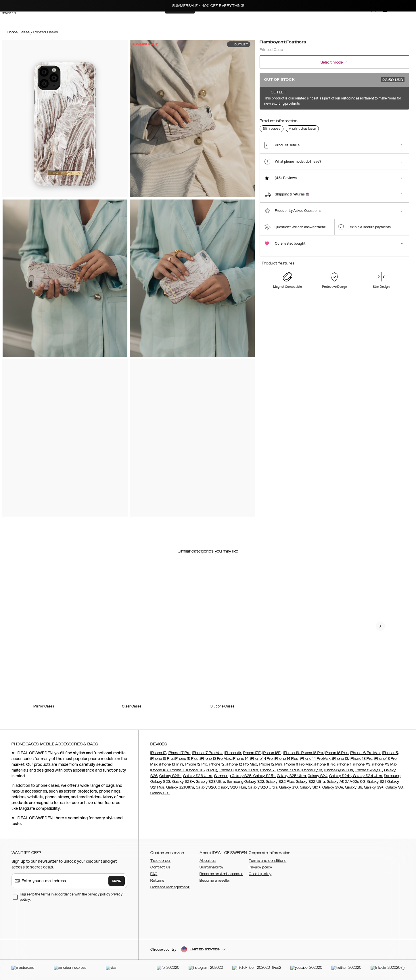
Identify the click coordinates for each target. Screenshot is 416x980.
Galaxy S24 (318, 776)
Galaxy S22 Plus (280, 782)
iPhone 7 (268, 770)
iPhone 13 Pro (361, 759)
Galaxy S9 (354, 787)
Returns (157, 881)
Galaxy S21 (376, 782)
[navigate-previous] (380, 626)
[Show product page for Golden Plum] (332, 120)
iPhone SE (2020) (202, 770)
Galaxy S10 (288, 787)
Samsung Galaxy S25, (233, 776)
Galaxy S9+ (374, 787)
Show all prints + (395, 99)
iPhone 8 (226, 770)
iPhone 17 (158, 753)
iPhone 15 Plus (186, 759)
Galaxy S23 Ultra (210, 782)
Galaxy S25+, (264, 776)
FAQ (154, 874)
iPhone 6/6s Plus (339, 770)
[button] (367, 951)
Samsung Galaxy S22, (246, 782)
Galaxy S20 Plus (232, 787)
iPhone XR (159, 770)
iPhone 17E (252, 753)
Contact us (160, 867)
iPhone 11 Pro (325, 764)
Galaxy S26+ (170, 776)
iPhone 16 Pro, (312, 753)
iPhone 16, (292, 753)
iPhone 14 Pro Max (315, 759)
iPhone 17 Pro (179, 753)
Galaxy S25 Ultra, (292, 776)
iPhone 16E (272, 753)
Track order (160, 861)
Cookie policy (260, 874)
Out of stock (334, 80)
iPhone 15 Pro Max (216, 759)
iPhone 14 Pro (261, 759)
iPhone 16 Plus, (337, 753)
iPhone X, (177, 770)
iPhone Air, (233, 753)
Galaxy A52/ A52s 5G (346, 782)
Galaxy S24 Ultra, (368, 776)
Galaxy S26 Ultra (198, 776)
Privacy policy (260, 867)
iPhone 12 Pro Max (242, 764)
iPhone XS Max (385, 764)
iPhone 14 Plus (286, 759)
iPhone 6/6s (312, 770)
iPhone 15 (390, 753)
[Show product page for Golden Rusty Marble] (353, 120)
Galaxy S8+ (160, 793)
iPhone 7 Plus (288, 770)
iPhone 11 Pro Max (298, 764)
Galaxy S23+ (183, 782)
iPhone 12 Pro (196, 764)
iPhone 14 (240, 759)
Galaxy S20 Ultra (263, 787)
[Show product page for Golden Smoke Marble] (374, 120)
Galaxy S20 (206, 787)
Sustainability (211, 867)
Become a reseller (215, 881)
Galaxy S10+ (310, 787)
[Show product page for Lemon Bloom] (269, 120)
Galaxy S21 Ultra (180, 787)
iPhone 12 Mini (270, 764)
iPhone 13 (340, 759)
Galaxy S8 (394, 787)
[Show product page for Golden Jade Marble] (290, 120)
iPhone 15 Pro (162, 759)
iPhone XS (362, 764)
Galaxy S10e (333, 787)
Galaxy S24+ (340, 776)
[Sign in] (368, 20)
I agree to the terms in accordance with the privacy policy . (71, 897)
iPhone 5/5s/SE (368, 770)
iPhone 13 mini (171, 764)
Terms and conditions (268, 861)
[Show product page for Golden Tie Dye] (395, 120)
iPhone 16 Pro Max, (366, 753)
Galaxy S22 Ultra (310, 782)
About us (208, 861)
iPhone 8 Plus (247, 770)
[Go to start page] (14, 20)
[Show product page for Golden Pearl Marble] (311, 120)
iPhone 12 (217, 764)
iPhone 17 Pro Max (207, 753)
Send (117, 881)
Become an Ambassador (221, 874)
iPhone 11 (344, 764)
